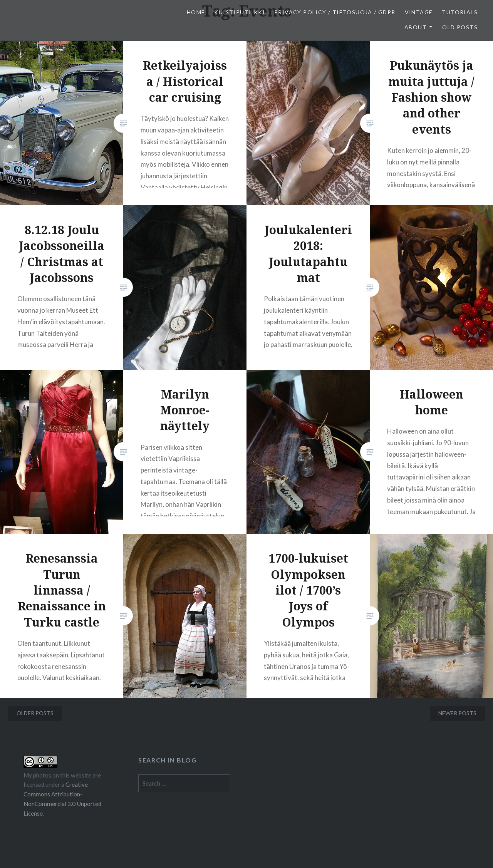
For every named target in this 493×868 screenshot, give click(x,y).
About (416, 27)
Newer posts (457, 713)
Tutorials (460, 12)
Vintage (419, 12)
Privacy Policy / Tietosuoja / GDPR (335, 12)
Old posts (460, 27)
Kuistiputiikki (240, 12)
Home (196, 12)
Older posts (35, 713)
